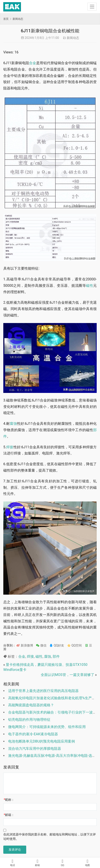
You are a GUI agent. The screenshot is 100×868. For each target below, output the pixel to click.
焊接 (10, 447)
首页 (6, 19)
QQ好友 (57, 645)
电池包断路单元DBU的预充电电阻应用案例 (42, 741)
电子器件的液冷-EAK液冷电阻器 (33, 734)
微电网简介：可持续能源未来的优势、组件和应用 (47, 727)
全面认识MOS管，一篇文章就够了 (67, 675)
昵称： (9, 800)
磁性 (90, 286)
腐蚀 (13, 424)
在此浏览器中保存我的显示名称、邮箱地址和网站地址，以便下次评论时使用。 (50, 837)
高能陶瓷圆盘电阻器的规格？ (31, 705)
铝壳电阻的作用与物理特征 (29, 720)
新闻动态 (73, 38)
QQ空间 (75, 645)
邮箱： (9, 815)
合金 (33, 63)
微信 (41, 645)
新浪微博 (25, 645)
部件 (56, 656)
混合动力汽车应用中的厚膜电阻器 (35, 749)
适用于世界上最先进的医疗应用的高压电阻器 (43, 691)
